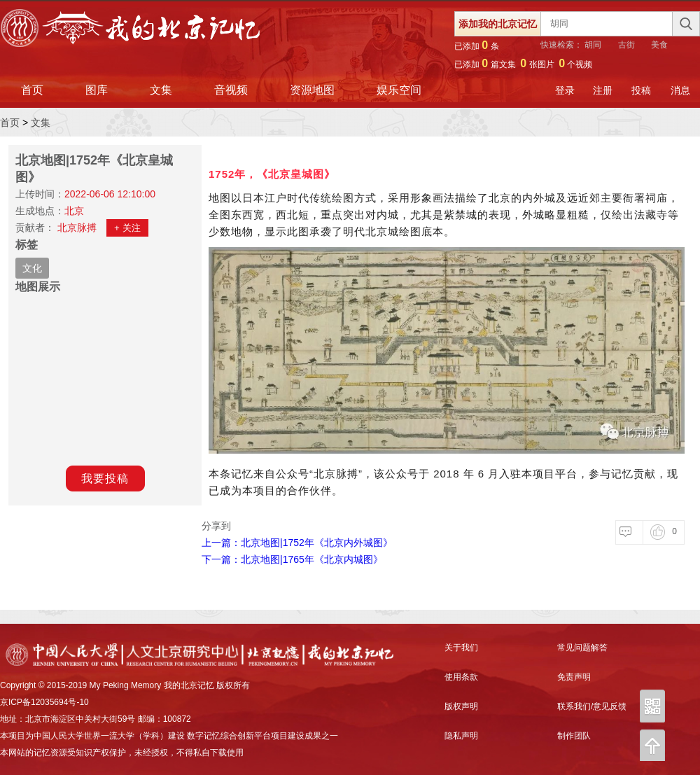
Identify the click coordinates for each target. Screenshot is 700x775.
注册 (603, 90)
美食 (659, 45)
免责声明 (574, 677)
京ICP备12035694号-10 (44, 702)
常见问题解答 (582, 648)
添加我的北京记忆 (498, 24)
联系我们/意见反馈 (592, 706)
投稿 (641, 90)
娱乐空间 (399, 90)
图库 (97, 90)
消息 (680, 90)
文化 (32, 268)
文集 (161, 90)
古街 (626, 45)
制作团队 (574, 736)
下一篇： (292, 559)
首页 (32, 90)
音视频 (231, 90)
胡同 (593, 45)
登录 (565, 90)
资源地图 (312, 90)
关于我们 (461, 648)
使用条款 (461, 677)
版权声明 (461, 706)
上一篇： (297, 543)
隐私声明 (461, 736)
